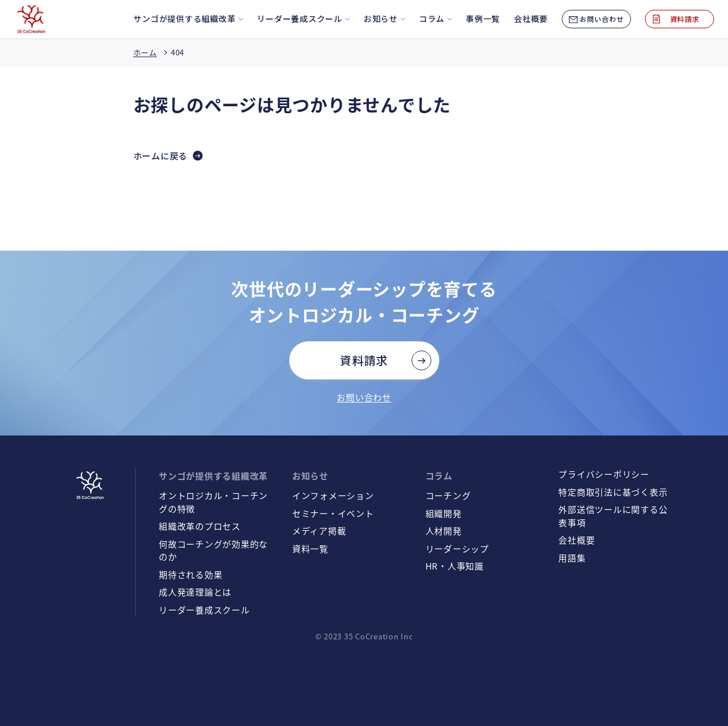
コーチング (448, 495)
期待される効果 (191, 574)
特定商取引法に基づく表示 (613, 492)
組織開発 (444, 513)
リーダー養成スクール (204, 610)
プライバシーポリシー (604, 474)
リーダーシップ (457, 548)
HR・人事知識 (455, 566)
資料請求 (364, 360)
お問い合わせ (364, 397)
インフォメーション (333, 495)
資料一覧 (310, 548)
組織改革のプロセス (200, 526)
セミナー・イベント (333, 513)
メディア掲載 (319, 530)
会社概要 (576, 540)
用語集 (572, 558)
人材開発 (444, 530)
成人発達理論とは (195, 592)
